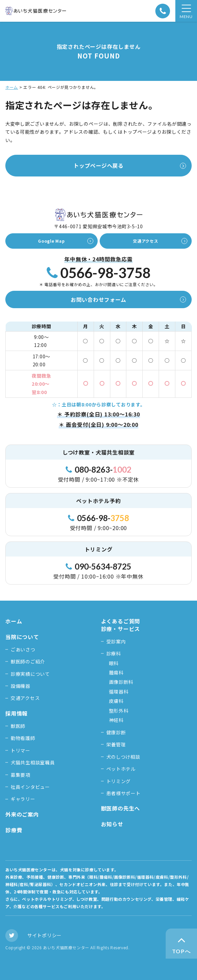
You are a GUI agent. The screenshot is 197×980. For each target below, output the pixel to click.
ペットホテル (121, 769)
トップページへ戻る (98, 165)
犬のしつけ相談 (123, 757)
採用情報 (16, 713)
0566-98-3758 (98, 273)
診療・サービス (121, 629)
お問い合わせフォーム (98, 299)
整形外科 (119, 711)
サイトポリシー (44, 935)
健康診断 (116, 732)
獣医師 (18, 726)
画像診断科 (121, 682)
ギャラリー (23, 799)
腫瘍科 (116, 672)
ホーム (12, 87)
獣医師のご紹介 (28, 661)
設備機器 (20, 686)
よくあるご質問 (121, 621)
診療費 (14, 830)
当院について (22, 637)
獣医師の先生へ (121, 808)
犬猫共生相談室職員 (33, 762)
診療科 (114, 653)
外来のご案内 (22, 814)
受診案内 (116, 641)
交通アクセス (145, 241)
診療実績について (30, 674)
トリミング (119, 781)
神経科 (116, 720)
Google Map (51, 241)
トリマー (20, 750)
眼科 (114, 663)
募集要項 (20, 775)
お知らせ (112, 824)
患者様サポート (123, 793)
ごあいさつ (23, 649)
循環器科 (119, 692)
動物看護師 (23, 738)
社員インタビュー (30, 787)
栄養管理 (116, 744)
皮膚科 (116, 701)
